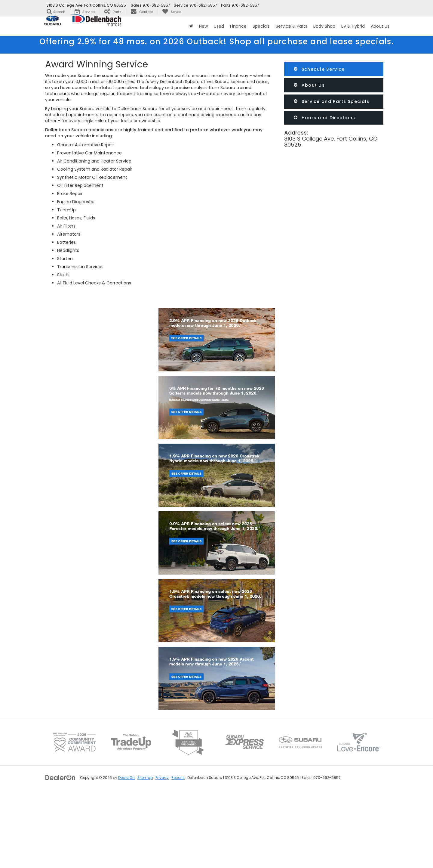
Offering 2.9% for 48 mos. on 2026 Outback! (216, 42)
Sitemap (145, 853)
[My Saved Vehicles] (172, 11)
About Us (309, 85)
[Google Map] (334, 211)
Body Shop (324, 26)
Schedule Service (319, 69)
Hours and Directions (325, 118)
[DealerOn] (60, 853)
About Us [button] (380, 26)
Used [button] (219, 26)
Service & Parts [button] (292, 26)
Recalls (178, 853)
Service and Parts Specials (332, 101)
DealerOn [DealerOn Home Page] (126, 853)
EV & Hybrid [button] (353, 26)
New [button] (203, 26)
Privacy (162, 853)
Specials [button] (261, 26)
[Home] (191, 26)
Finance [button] (238, 26)
